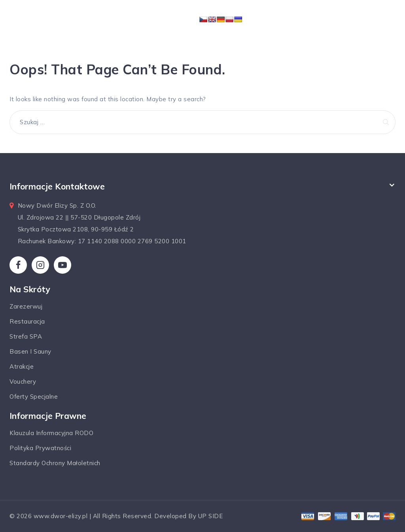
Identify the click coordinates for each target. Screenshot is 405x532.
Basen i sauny (30, 351)
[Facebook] (18, 265)
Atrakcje (22, 366)
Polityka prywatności (40, 448)
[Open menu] (281, 21)
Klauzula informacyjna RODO (51, 433)
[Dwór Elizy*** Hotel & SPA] (173, 21)
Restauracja (27, 321)
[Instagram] (40, 265)
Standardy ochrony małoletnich (55, 463)
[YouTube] (62, 265)
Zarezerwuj (26, 306)
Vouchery (23, 381)
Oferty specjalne (34, 397)
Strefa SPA (26, 336)
